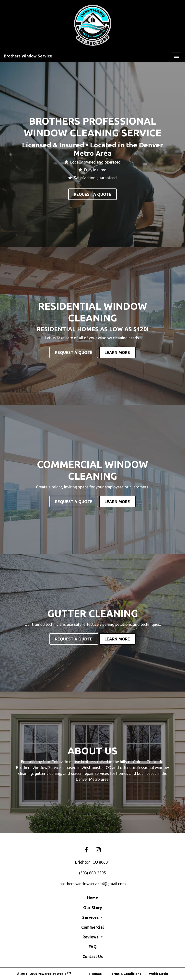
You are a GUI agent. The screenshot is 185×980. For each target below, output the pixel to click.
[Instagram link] (98, 850)
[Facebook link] (86, 850)
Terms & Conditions (125, 974)
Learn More (117, 352)
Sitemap (95, 974)
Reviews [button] (91, 937)
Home (93, 898)
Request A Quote (93, 194)
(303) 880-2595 (92, 873)
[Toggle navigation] (176, 56)
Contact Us (93, 957)
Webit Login (159, 974)
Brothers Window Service (28, 56)
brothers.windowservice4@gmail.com (93, 884)
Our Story (93, 908)
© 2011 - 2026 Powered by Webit (44, 973)
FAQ (93, 947)
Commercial (92, 927)
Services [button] (91, 917)
